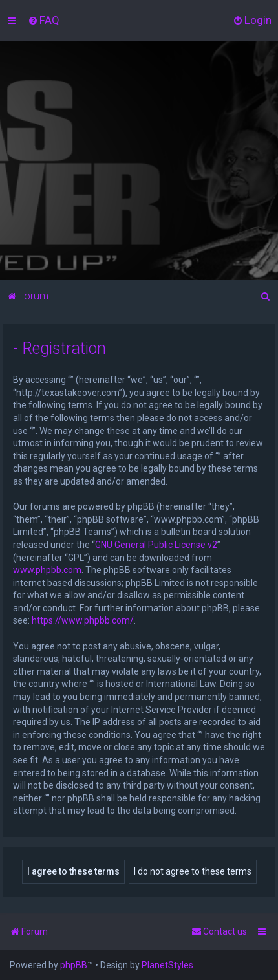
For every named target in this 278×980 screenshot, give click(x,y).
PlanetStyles (167, 965)
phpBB (74, 965)
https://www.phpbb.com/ (83, 620)
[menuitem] (44, 20)
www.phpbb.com (47, 570)
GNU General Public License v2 (156, 545)
